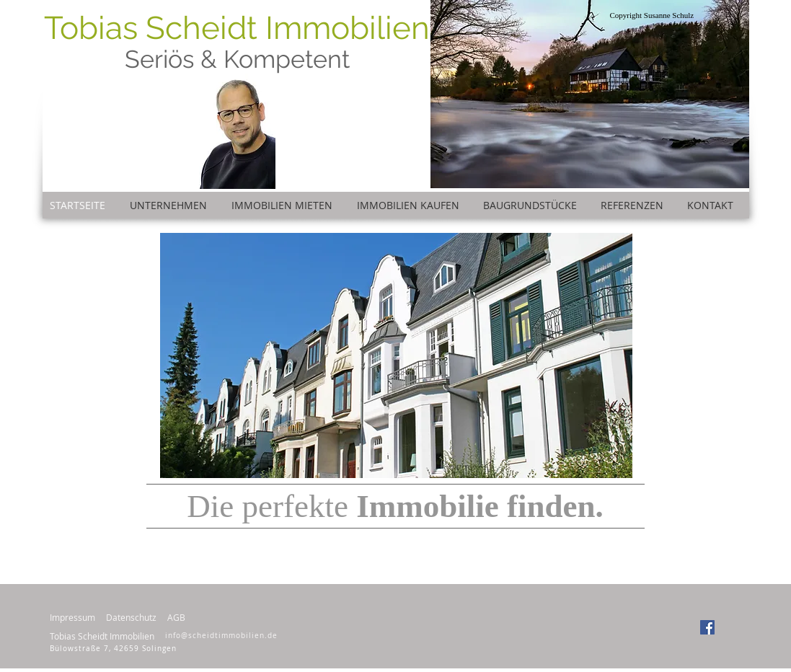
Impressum (72, 617)
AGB (176, 617)
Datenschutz (131, 617)
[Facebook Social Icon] (707, 627)
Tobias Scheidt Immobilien (237, 28)
